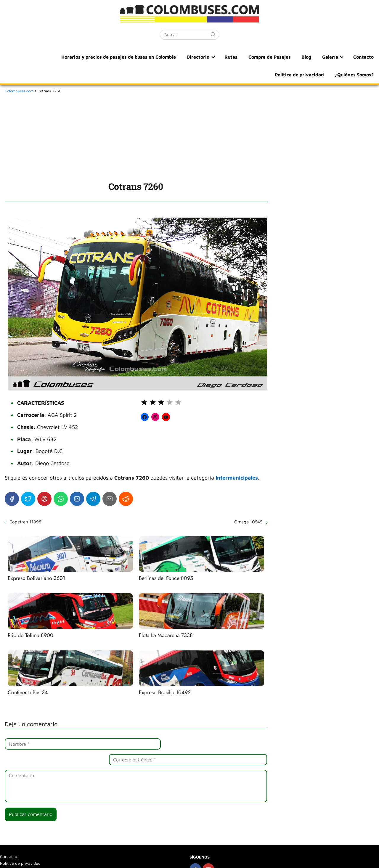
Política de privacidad (349, 57)
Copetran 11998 (25, 522)
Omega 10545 (248, 522)
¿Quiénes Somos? (355, 75)
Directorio (148, 57)
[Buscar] (213, 34)
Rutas (179, 57)
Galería (274, 57)
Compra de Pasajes (216, 57)
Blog (252, 57)
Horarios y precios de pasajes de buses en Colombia (69, 57)
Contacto (305, 57)
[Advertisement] (136, 136)
